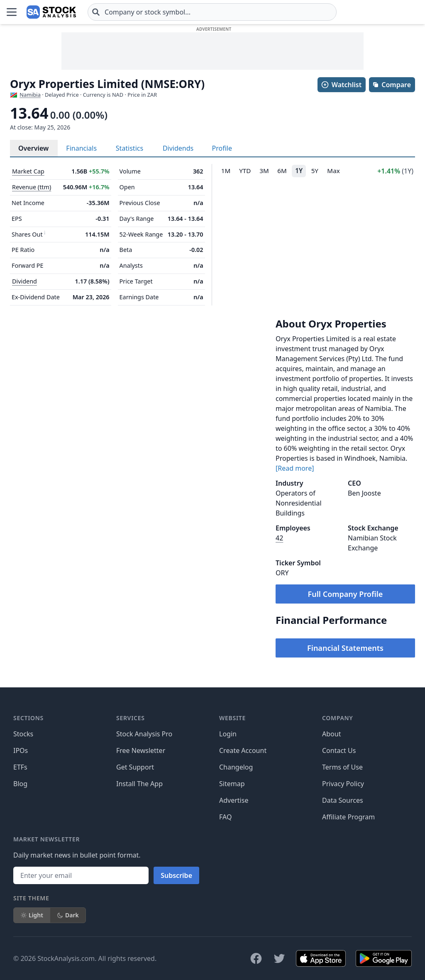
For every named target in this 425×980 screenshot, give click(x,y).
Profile (222, 148)
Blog (20, 784)
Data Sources (343, 800)
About (331, 734)
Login (228, 734)
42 (279, 538)
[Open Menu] (12, 12)
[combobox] (212, 12)
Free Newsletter (141, 750)
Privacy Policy (343, 784)
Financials (81, 148)
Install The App (139, 784)
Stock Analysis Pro (144, 734)
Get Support (135, 767)
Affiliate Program (348, 817)
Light (32, 915)
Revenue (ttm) (32, 187)
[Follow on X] (279, 958)
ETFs (20, 767)
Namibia (30, 95)
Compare (392, 85)
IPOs (21, 750)
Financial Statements (345, 648)
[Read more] (295, 468)
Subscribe (176, 875)
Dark (68, 915)
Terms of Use (342, 767)
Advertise (234, 800)
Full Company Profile (346, 594)
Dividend (24, 281)
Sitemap (232, 784)
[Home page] (51, 12)
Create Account (243, 750)
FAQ (225, 817)
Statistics (129, 148)
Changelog (236, 767)
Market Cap (28, 171)
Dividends (178, 148)
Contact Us (339, 750)
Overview (33, 148)
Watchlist (341, 85)
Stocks (23, 734)
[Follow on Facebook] (256, 958)
